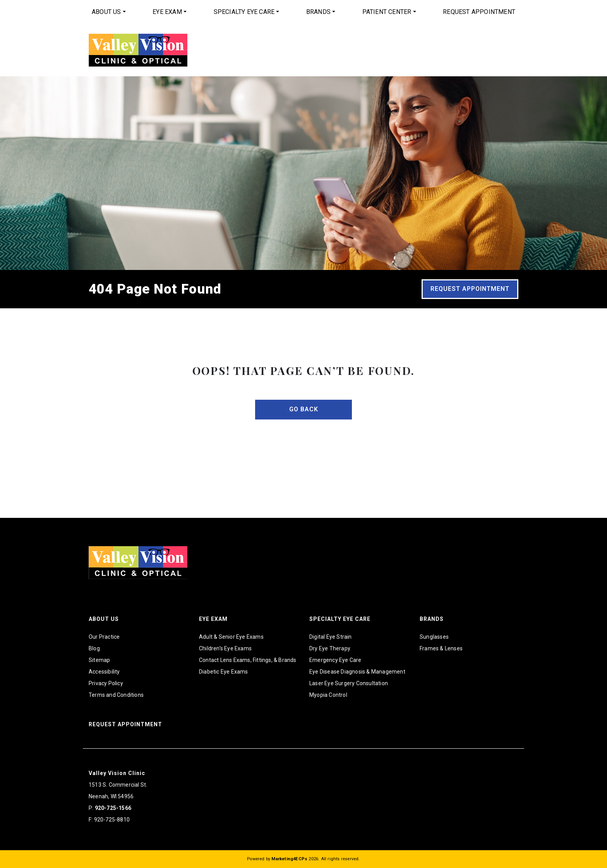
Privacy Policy (106, 683)
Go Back (304, 409)
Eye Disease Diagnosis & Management (357, 672)
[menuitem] (109, 12)
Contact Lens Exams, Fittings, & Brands (248, 660)
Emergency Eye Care (335, 660)
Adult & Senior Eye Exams (231, 637)
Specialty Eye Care (244, 12)
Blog (94, 648)
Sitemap (99, 660)
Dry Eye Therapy (330, 648)
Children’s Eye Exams (225, 648)
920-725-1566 (113, 808)
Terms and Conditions (116, 695)
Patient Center (387, 12)
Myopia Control (328, 695)
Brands (318, 12)
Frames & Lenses (441, 648)
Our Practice (104, 637)
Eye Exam (167, 12)
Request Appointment (479, 12)
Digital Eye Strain (331, 637)
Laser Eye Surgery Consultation (349, 683)
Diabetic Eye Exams (224, 672)
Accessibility (104, 672)
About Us (106, 12)
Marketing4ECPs (289, 859)
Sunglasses (434, 637)
